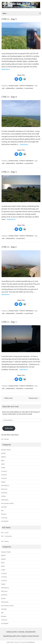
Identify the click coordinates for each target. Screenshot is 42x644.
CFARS (3, 468)
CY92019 (22, 86)
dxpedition (20, 88)
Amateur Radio (13, 86)
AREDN (3, 457)
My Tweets (5, 439)
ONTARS (4, 507)
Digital (3, 482)
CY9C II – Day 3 (9, 172)
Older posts (8, 398)
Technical (4, 518)
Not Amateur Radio (7, 503)
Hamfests (4, 493)
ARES (3, 461)
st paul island (29, 88)
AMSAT (3, 453)
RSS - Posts (5, 533)
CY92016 (4, 475)
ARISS (3, 464)
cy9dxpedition (10, 88)
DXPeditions (30, 86)
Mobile (3, 496)
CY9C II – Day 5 (9, 19)
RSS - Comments (6, 536)
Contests (4, 471)
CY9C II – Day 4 (9, 97)
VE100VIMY (5, 521)
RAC (2, 511)
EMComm (4, 489)
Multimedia (5, 500)
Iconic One (10, 642)
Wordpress (31, 642)
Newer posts (34, 398)
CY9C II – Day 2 (9, 247)
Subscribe (9, 428)
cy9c (3, 88)
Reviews (4, 514)
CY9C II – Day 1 (9, 322)
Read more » (6, 69)
